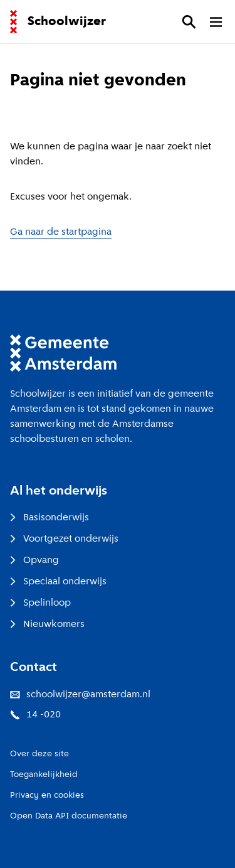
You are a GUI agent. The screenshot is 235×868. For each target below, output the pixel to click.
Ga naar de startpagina (61, 232)
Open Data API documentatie (69, 816)
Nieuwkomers (47, 624)
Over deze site (39, 754)
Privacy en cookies (47, 796)
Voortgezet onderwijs (64, 539)
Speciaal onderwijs (58, 582)
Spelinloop (40, 603)
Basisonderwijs (50, 518)
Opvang (34, 560)
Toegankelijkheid (44, 775)
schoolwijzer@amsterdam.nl (80, 695)
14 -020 (35, 715)
